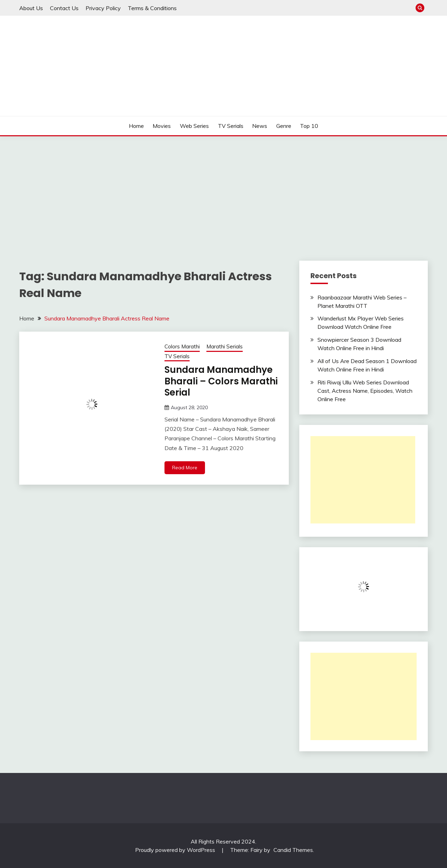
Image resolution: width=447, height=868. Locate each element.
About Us (31, 8)
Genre (284, 126)
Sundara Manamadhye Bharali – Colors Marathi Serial (221, 381)
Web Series (194, 126)
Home (136, 126)
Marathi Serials (225, 346)
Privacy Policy (103, 8)
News (260, 126)
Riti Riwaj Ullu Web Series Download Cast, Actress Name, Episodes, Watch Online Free (365, 391)
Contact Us (64, 8)
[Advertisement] (223, 189)
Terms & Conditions (152, 8)
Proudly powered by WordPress (176, 850)
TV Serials (231, 126)
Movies (162, 126)
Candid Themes (293, 850)
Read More (185, 468)
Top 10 (309, 126)
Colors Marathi (182, 346)
